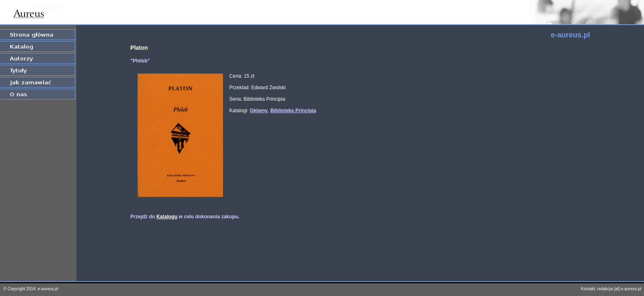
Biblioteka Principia (293, 111)
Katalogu (167, 217)
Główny (259, 111)
